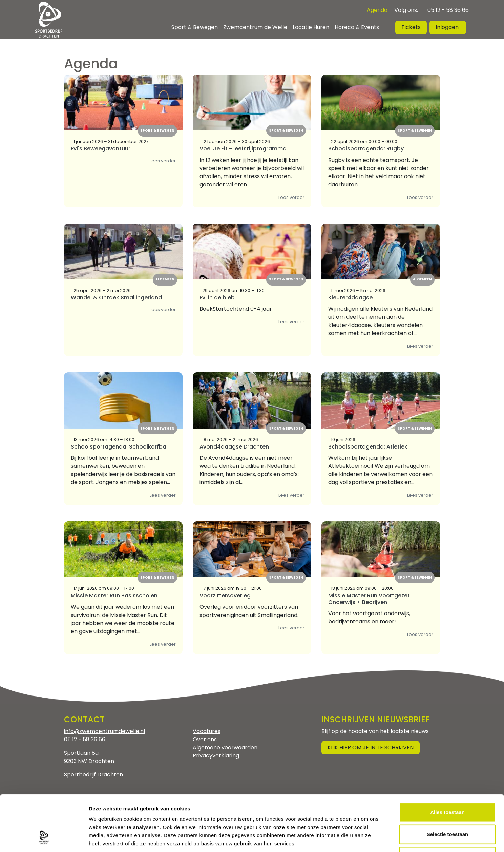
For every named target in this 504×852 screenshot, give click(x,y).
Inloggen (448, 27)
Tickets (411, 27)
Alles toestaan (447, 763)
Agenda (377, 10)
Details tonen (366, 839)
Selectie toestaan (448, 785)
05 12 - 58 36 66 (448, 10)
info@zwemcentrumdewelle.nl (104, 731)
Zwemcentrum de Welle (255, 27)
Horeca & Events (357, 27)
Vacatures (207, 731)
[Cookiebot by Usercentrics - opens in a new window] (44, 839)
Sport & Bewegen (195, 27)
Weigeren (447, 807)
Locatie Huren (311, 27)
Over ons (205, 739)
